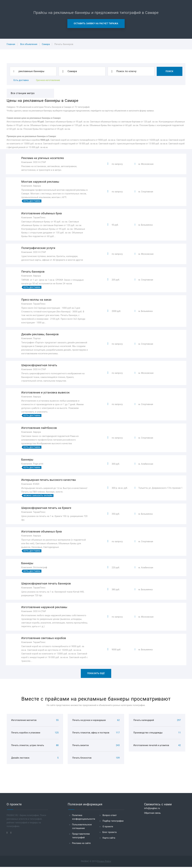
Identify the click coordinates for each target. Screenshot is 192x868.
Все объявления (29, 44)
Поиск (169, 71)
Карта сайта (109, 839)
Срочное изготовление (48, 80)
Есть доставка (21, 80)
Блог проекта (110, 833)
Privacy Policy (104, 862)
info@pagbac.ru (152, 809)
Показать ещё (96, 673)
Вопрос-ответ (110, 816)
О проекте (108, 828)
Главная (11, 44)
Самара (46, 44)
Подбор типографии (113, 822)
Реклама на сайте (81, 844)
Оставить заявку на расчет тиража (96, 23)
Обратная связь (152, 814)
